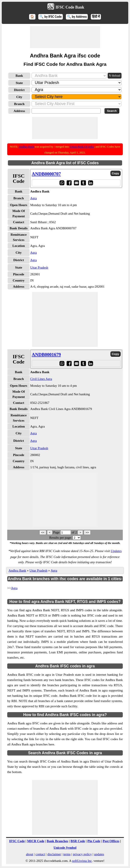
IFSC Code (17, 841)
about (29, 854)
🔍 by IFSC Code (51, 17)
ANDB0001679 (46, 355)
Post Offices (111, 841)
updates (99, 854)
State (19, 83)
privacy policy (82, 854)
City (19, 97)
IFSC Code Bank (70, 7)
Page (57, 532)
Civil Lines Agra (41, 379)
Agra (33, 198)
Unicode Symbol (65, 848)
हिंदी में (96, 17)
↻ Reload (115, 76)
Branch (19, 104)
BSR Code (78, 841)
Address (19, 111)
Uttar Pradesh (39, 267)
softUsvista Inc (82, 861)
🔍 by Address (77, 17)
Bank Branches (57, 841)
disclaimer (54, 854)
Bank (19, 76)
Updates (116, 551)
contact (40, 854)
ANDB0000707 (46, 174)
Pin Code (94, 841)
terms (67, 854)
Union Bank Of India (82, 147)
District (19, 90)
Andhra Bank (26, 147)
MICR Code (36, 841)
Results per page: (61, 538)
